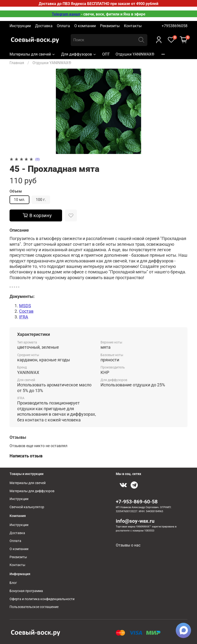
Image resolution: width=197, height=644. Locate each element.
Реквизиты (110, 26)
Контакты (133, 26)
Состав (26, 311)
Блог (13, 583)
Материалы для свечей (32, 54)
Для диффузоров (79, 54)
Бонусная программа (26, 591)
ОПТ (106, 54)
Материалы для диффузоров (32, 491)
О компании (85, 26)
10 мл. (19, 200)
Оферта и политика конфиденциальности (42, 599)
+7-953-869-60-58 (137, 502)
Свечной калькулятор (27, 507)
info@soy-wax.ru (135, 521)
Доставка (44, 26)
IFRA (24, 317)
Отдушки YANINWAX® (135, 54)
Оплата (63, 26)
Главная (17, 63)
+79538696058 (175, 26)
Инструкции (20, 26)
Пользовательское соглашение (34, 607)
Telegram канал (66, 14)
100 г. (41, 200)
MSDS (25, 306)
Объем (16, 191)
